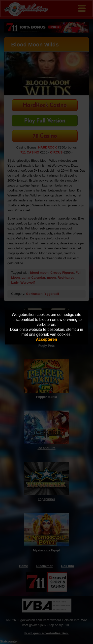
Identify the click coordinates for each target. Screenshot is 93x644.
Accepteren (46, 339)
